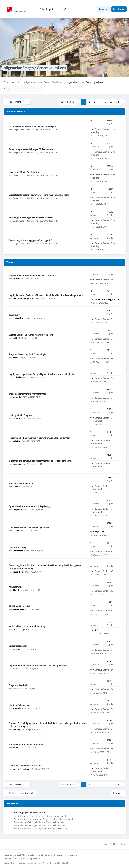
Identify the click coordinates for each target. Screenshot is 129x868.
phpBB (18, 855)
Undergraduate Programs (21, 415)
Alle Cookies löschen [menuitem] (113, 844)
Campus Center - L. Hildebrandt (101, 419)
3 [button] (95, 102)
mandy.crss (17, 464)
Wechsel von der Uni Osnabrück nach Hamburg (31, 335)
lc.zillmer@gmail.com (21, 769)
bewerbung (14, 315)
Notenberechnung (17, 547)
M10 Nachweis (16, 587)
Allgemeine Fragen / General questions (35, 68)
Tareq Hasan (17, 509)
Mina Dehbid (18, 572)
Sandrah (16, 531)
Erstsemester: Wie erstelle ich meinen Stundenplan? (33, 126)
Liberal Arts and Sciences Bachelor (25, 766)
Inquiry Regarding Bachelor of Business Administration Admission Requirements (47, 295)
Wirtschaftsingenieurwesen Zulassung (27, 626)
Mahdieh (16, 441)
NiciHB (15, 748)
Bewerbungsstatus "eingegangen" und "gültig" (30, 240)
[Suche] (33, 89)
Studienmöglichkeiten (19, 705)
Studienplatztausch (18, 646)
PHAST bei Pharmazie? (19, 606)
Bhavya (15, 669)
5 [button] (106, 102)
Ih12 (14, 629)
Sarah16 (16, 487)
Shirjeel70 (16, 418)
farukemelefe (18, 550)
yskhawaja (17, 729)
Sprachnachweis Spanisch (21, 483)
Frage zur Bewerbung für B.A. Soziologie (27, 354)
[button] (124, 102)
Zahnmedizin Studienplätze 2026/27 (26, 744)
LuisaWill (16, 708)
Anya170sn (99, 532)
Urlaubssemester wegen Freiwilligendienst (29, 528)
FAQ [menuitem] (62, 9)
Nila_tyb (16, 590)
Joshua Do (17, 397)
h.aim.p (16, 649)
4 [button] (100, 102)
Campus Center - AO (104, 551)
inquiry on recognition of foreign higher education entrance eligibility (41, 374)
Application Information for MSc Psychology (30, 506)
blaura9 (16, 279)
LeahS (15, 338)
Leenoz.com (72, 855)
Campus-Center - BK (104, 280)
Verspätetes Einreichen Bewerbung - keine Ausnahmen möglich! (39, 195)
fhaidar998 (20, 377)
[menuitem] (45, 9)
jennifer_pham (19, 609)
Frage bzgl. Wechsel (18, 685)
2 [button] (89, 102)
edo (14, 688)
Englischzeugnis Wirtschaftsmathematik (28, 394)
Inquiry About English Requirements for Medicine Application (38, 666)
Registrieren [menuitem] (119, 9)
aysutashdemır (18, 318)
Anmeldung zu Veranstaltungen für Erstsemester (31, 149)
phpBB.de (36, 858)
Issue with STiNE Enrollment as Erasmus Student (31, 276)
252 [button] (117, 102)
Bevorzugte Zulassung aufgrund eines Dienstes (31, 218)
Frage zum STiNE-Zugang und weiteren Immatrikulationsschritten (39, 438)
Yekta (15, 357)
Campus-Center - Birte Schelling (25, 130)
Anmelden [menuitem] (104, 9)
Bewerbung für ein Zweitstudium (24, 172)
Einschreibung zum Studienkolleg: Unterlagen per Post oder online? (41, 461)
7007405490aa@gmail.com (24, 298)
